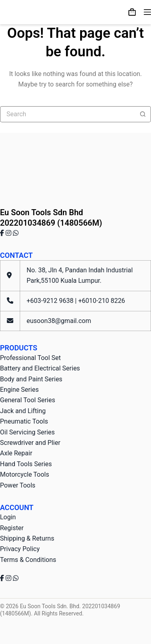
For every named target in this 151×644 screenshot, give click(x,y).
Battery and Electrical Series (40, 368)
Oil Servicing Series (27, 432)
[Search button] (143, 114)
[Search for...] (67, 114)
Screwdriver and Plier (30, 443)
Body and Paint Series (31, 379)
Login (8, 517)
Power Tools (18, 485)
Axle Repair (16, 453)
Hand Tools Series (26, 464)
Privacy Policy (20, 549)
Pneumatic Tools (24, 421)
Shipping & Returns (27, 538)
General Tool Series (28, 400)
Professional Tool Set (30, 358)
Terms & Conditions (28, 560)
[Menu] (147, 12)
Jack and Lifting (23, 411)
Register (12, 528)
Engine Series (19, 390)
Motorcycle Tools (25, 474)
